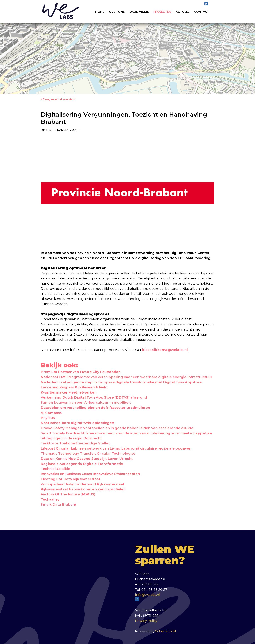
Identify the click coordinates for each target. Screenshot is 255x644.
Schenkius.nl (166, 631)
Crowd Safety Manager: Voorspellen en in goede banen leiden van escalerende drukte (117, 428)
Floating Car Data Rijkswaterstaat (70, 479)
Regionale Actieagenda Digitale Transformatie (82, 464)
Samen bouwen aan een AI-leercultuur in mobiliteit (86, 402)
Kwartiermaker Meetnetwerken (69, 392)
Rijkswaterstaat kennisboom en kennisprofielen (83, 489)
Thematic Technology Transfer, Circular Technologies (88, 454)
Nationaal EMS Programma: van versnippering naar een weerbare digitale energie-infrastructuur (127, 377)
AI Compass (51, 413)
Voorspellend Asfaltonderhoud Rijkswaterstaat (83, 484)
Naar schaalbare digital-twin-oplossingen (77, 423)
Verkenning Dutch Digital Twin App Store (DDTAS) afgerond (94, 397)
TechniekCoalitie (55, 469)
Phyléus (48, 418)
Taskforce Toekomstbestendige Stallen (76, 443)
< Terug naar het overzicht (58, 99)
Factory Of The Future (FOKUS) (68, 494)
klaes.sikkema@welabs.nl (165, 350)
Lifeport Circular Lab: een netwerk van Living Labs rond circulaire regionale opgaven (116, 448)
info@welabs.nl (148, 595)
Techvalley (50, 499)
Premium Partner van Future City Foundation (81, 372)
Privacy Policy (146, 621)
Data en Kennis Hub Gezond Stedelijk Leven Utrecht (87, 459)
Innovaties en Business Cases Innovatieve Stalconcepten (90, 474)
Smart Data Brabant (59, 505)
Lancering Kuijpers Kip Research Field (74, 387)
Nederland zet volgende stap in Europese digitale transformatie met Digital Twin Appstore (121, 382)
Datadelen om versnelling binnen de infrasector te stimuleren (95, 408)
